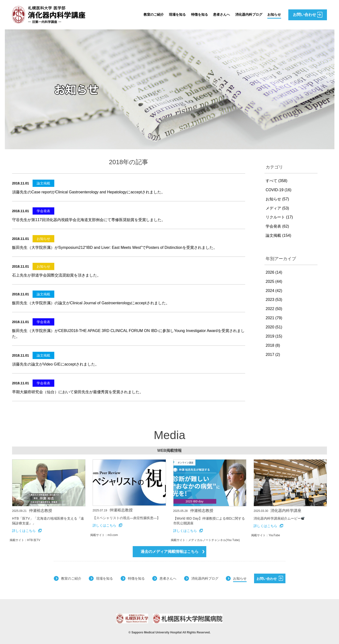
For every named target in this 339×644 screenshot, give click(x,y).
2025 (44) (274, 281)
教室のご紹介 (141, 15)
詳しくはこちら (27, 531)
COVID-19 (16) (279, 190)
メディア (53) (277, 208)
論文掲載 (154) (278, 235)
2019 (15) (274, 336)
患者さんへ (215, 15)
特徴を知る (191, 15)
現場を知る (167, 15)
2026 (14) (274, 272)
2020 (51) (274, 327)
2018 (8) (273, 345)
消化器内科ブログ (245, 15)
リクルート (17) (279, 217)
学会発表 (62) (277, 226)
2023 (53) (274, 300)
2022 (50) (274, 309)
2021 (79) (274, 318)
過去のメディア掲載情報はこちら (173, 552)
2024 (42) (274, 291)
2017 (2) (273, 355)
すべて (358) (277, 181)
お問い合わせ (270, 578)
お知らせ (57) (277, 199)
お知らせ (273, 15)
